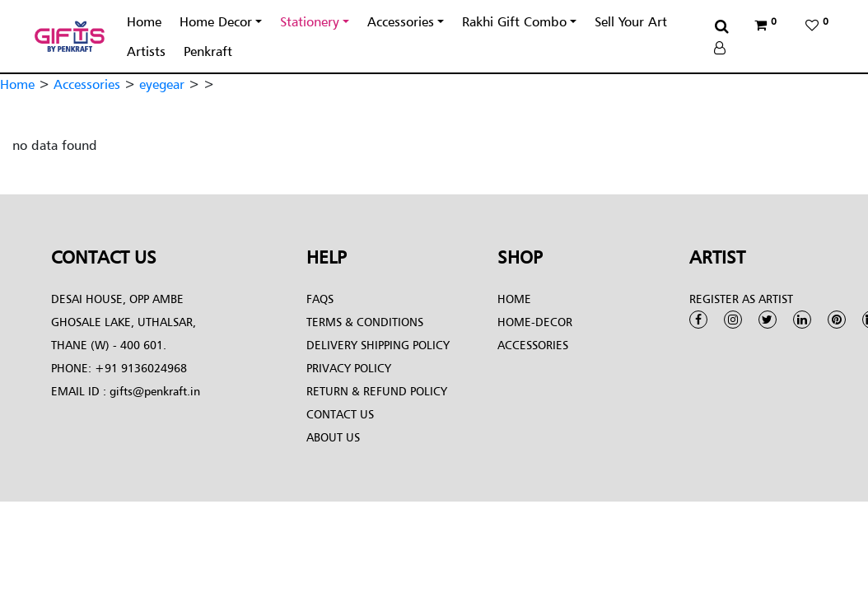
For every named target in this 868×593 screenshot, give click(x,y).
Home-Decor (535, 322)
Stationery (310, 21)
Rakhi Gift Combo (514, 21)
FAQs (320, 299)
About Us (333, 437)
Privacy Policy (349, 368)
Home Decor (216, 21)
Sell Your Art (631, 21)
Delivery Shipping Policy (378, 345)
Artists (146, 51)
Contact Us (340, 414)
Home (144, 21)
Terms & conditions (365, 322)
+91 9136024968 (139, 368)
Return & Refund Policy (377, 391)
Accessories (401, 21)
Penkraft (208, 51)
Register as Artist (741, 299)
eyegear (162, 84)
